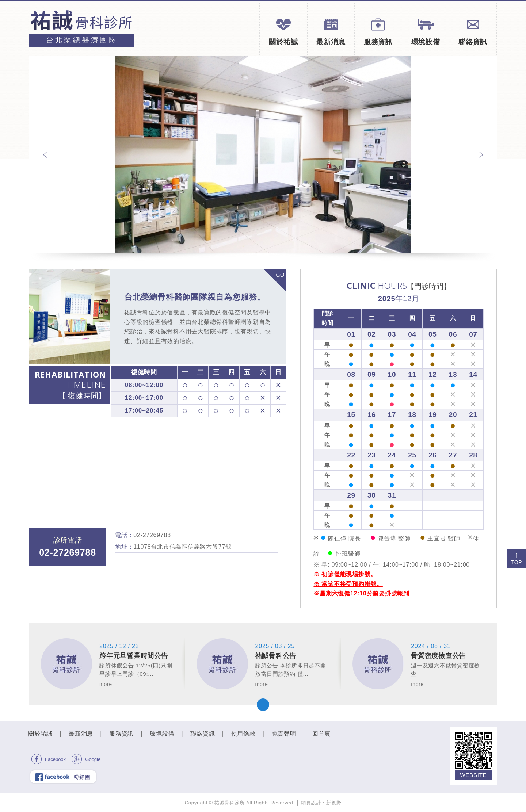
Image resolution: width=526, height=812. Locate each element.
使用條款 (243, 734)
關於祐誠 (283, 31)
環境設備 (426, 31)
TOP (517, 559)
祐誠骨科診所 (82, 28)
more (275, 280)
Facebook (48, 759)
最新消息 (331, 31)
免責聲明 (284, 734)
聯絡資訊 (473, 31)
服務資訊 (378, 31)
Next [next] (481, 155)
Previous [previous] (45, 155)
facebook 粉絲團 (63, 777)
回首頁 (321, 734)
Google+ (87, 759)
